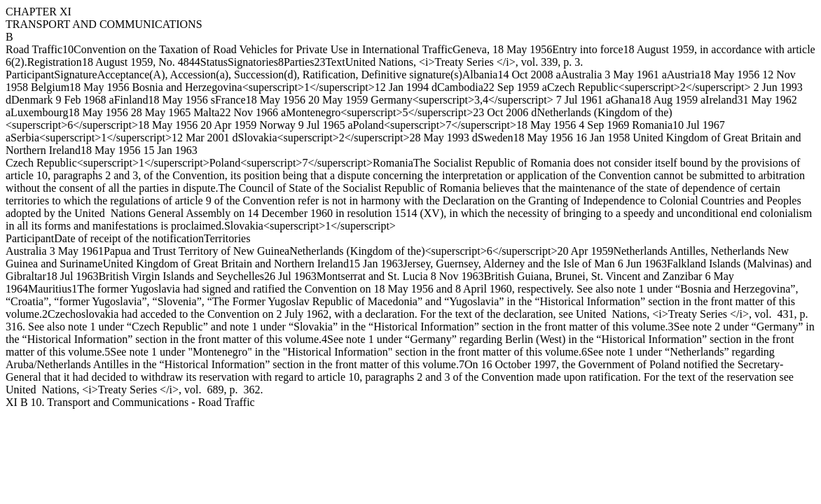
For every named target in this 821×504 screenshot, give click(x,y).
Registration (55, 62)
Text (335, 62)
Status (214, 62)
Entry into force (587, 49)
